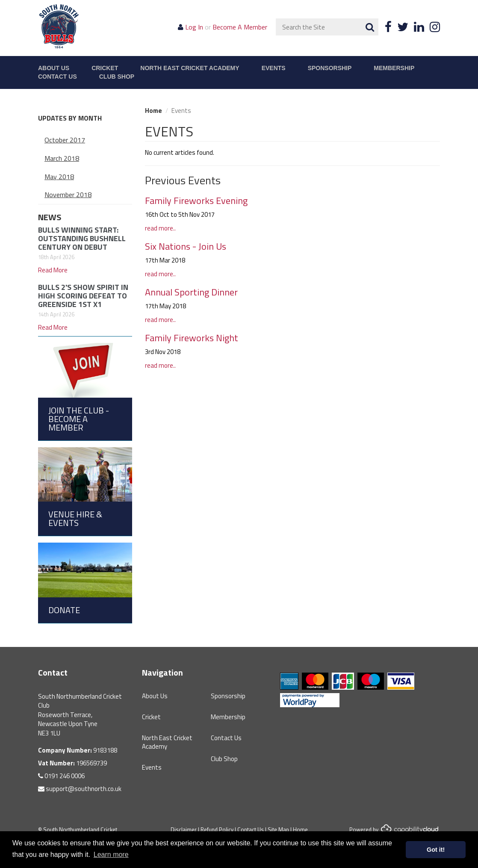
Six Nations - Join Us (186, 246)
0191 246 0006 (61, 776)
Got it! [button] (436, 850)
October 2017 (65, 140)
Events (274, 68)
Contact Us (58, 77)
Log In (194, 27)
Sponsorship (330, 68)
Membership (394, 68)
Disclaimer (184, 830)
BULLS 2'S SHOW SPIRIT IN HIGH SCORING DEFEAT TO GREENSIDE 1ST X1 (83, 296)
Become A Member (240, 27)
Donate (64, 610)
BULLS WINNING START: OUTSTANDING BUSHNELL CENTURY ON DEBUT (82, 238)
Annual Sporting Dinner (191, 292)
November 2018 (68, 195)
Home (153, 111)
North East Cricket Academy (190, 68)
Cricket (105, 68)
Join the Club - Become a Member (79, 419)
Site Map (278, 830)
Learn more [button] (111, 855)
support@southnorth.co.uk (80, 789)
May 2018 (59, 177)
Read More (53, 270)
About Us (54, 68)
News (50, 217)
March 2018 (62, 158)
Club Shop (117, 77)
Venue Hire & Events (75, 518)
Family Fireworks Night (192, 338)
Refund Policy (217, 830)
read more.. (160, 228)
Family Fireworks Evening (196, 201)
